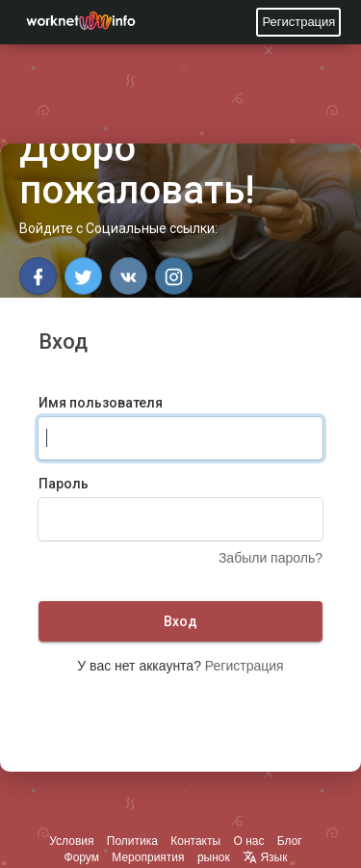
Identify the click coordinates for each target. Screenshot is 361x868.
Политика (132, 841)
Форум (82, 857)
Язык (265, 857)
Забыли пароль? (271, 558)
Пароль (64, 484)
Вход (180, 621)
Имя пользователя (101, 403)
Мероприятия (148, 857)
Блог (290, 841)
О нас (248, 841)
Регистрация (298, 22)
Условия (71, 841)
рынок (214, 857)
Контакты (195, 841)
